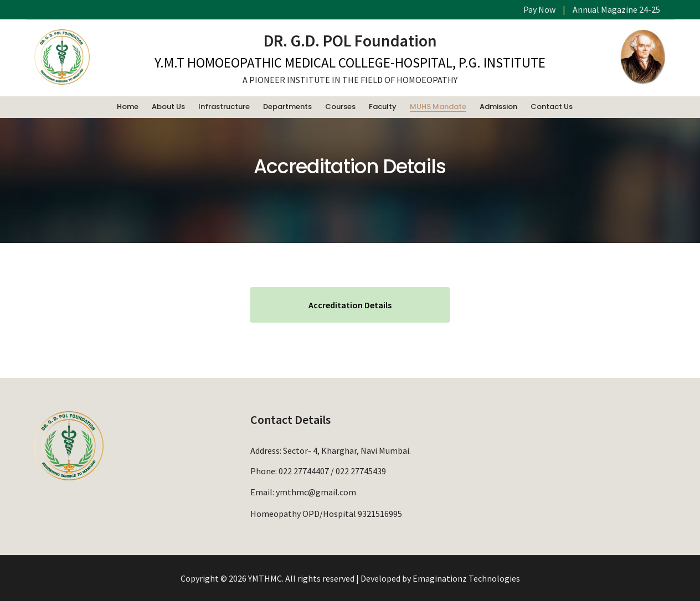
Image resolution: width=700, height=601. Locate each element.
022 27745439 (361, 471)
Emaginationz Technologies (466, 578)
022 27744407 (304, 471)
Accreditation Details (350, 305)
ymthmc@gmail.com (316, 491)
